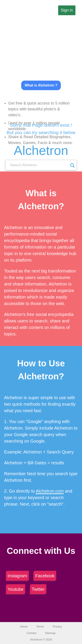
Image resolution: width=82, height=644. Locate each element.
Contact (31, 633)
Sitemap (50, 633)
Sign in (67, 10)
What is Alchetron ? (41, 85)
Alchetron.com (50, 491)
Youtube (16, 589)
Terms (40, 627)
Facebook (45, 576)
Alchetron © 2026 (41, 640)
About (24, 627)
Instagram (17, 576)
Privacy (57, 627)
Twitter (38, 589)
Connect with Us (41, 551)
